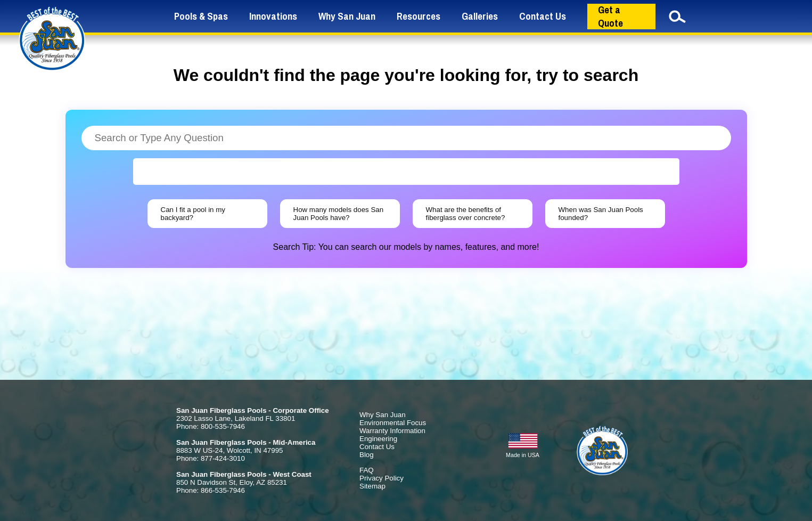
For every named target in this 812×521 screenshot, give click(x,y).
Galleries (480, 16)
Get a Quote (610, 17)
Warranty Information (392, 431)
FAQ (367, 470)
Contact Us (543, 16)
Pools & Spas (201, 16)
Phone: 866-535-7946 (211, 490)
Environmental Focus (393, 423)
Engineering (378, 439)
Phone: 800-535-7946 (211, 426)
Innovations (273, 16)
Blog (367, 455)
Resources (419, 16)
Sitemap (372, 486)
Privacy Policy (382, 478)
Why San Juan (347, 16)
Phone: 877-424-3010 (211, 458)
